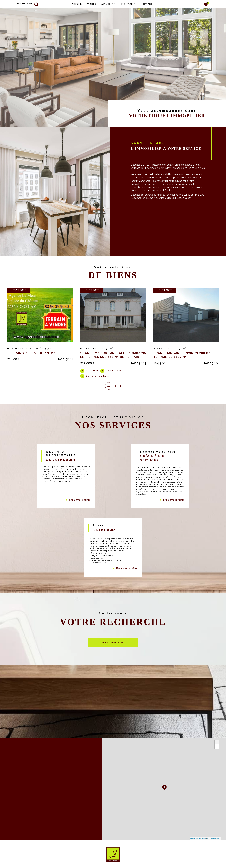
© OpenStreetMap (214, 841)
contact (147, 4)
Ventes (91, 4)
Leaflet (193, 841)
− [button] (217, 749)
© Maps (201, 841)
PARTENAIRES (128, 4)
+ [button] (217, 745)
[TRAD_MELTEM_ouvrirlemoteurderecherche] (28, 4)
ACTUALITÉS (108, 4)
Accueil (77, 4)
